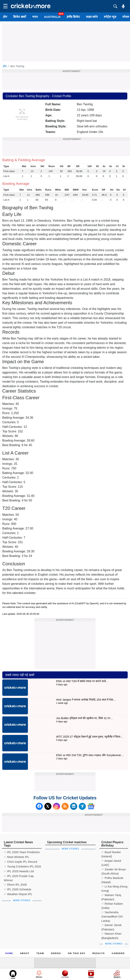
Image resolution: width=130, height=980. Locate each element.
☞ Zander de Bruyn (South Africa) (114, 870)
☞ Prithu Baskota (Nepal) (112, 878)
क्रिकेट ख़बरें (20, 17)
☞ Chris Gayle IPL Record (20, 862)
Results (99, 953)
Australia (52, 17)
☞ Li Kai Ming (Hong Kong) (114, 887)
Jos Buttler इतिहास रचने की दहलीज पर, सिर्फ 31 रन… (85, 718)
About (25, 953)
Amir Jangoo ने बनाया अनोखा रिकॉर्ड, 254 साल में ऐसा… (86, 700)
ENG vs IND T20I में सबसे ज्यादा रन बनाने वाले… (82, 681)
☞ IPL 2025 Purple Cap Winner (19, 877)
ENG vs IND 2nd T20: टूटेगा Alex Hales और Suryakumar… (90, 755)
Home (9, 953)
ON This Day (77, 953)
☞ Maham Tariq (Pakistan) (111, 896)
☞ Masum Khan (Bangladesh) (111, 934)
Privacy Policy (68, 958)
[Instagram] (56, 806)
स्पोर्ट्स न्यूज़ (110, 17)
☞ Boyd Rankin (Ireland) (111, 853)
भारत (35, 17)
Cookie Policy (39, 958)
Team (40, 953)
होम (5, 17)
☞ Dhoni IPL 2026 (15, 885)
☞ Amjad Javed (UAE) (111, 861)
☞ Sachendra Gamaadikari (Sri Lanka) (112, 913)
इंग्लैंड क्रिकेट (73, 17)
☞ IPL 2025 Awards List (19, 871)
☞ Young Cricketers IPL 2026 (22, 866)
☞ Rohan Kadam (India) (112, 904)
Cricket (70, 975)
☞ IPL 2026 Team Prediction (22, 852)
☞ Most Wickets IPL (17, 857)
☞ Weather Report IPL (18, 894)
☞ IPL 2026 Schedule (17, 889)
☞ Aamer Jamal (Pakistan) (111, 926)
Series (56, 953)
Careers (118, 953)
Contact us (95, 958)
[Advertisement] (65, 645)
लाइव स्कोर (92, 17)
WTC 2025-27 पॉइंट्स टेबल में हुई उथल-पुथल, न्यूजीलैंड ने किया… (90, 737)
